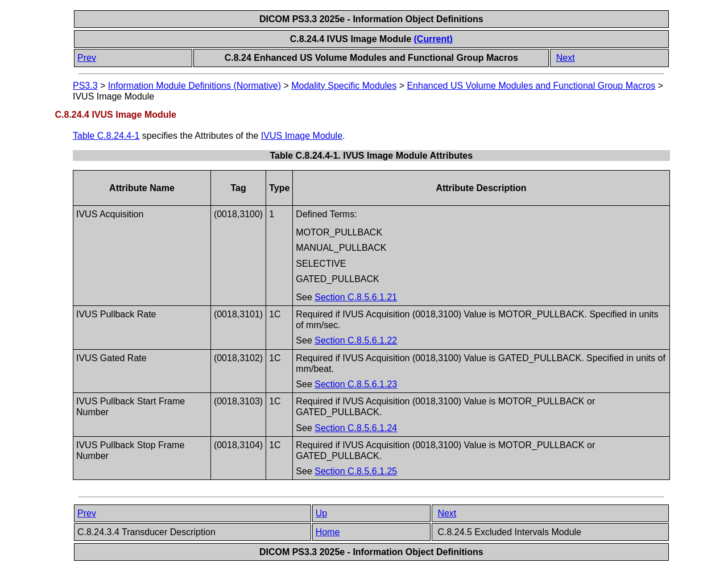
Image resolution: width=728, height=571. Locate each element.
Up (321, 513)
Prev (87, 58)
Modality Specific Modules (344, 86)
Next (566, 58)
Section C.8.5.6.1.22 (356, 340)
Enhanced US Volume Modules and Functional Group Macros (531, 86)
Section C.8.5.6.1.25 (356, 471)
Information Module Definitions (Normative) (195, 86)
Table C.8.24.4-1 (106, 136)
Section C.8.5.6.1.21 (356, 297)
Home (328, 532)
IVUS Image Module (302, 136)
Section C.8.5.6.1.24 (356, 428)
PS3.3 (85, 86)
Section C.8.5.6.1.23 (356, 384)
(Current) (433, 39)
